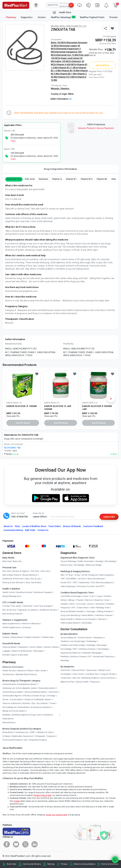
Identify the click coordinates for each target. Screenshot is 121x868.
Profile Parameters (86, 561)
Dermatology (66, 649)
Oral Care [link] (35, 571)
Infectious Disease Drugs (34, 696)
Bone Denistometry (96, 579)
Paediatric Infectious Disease (74, 657)
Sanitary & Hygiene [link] (21, 571)
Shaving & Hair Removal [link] (13, 583)
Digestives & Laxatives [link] (28, 610)
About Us (8, 526)
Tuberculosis (83, 608)
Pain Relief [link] (16, 606)
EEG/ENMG (72, 579)
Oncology (51, 696)
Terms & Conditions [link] (110, 864)
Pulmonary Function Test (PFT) (91, 586)
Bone (72, 604)
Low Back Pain (92, 674)
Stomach (102, 619)
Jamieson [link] (27, 627)
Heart (86, 596)
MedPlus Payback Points (92, 17)
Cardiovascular (22, 732)
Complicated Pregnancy (103, 657)
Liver (92, 596)
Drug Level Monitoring (70, 615)
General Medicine (69, 638)
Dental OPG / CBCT (69, 583)
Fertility (107, 596)
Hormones (54, 692)
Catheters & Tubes (45, 732)
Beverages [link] (39, 651)
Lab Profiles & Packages (71, 596)
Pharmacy (11, 17)
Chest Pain (65, 670)
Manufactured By (13, 344)
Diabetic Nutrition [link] (32, 637)
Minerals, (56, 89)
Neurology (102, 645)
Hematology (79, 565)
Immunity (81, 604)
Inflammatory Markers (70, 623)
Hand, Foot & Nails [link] (33, 583)
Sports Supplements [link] (11, 624)
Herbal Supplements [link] (11, 627)
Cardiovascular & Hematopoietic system (20, 688)
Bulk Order (30, 530)
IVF (90, 657)
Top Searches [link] (8, 674)
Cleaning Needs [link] (10, 647)
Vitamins (89, 600)
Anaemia (99, 600)
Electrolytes (87, 623)
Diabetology (92, 641)
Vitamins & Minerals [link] (31, 624)
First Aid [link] (6, 606)
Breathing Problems (91, 678)
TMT (63, 579)
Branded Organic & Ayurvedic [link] (15, 655)
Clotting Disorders (105, 611)
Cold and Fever (78, 670)
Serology (100, 561)
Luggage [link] (6, 651)
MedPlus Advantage (63, 17)
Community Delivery (13, 530)
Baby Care (17, 561)
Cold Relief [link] (28, 606)
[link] (16, 5)
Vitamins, (65, 89)
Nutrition (26, 703)
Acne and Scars (108, 678)
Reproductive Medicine (71, 653)
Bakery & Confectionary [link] (22, 651)
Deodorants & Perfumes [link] (13, 579)
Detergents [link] (23, 647)
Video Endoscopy (68, 586)
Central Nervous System (13, 692)
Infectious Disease (104, 615)
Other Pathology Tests (100, 608)
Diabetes (64, 604)
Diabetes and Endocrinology (73, 645)
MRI (62, 575)
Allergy (71, 600)
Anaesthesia (8, 732)
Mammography (106, 575)
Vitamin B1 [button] (71, 179)
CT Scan (69, 575)
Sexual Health (82, 682)
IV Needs (6, 736)
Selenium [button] (43, 179)
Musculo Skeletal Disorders (73, 611)
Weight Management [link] (12, 596)
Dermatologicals (10, 707)
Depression (92, 670)
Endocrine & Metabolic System (38, 700)
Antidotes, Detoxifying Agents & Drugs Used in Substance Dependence (28, 717)
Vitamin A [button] (57, 179)
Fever (107, 600)
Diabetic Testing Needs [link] (13, 637)
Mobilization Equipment (23, 736)
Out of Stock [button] (23, 423)
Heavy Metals (88, 615)
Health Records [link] (9, 671)
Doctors (42, 17)
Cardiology (91, 645)
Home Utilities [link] (36, 647)
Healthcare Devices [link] (48, 610)
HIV (73, 608)
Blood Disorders (67, 619)
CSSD (32, 732)
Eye (34, 703)
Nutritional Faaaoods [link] (43, 592)
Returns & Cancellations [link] (85, 864)
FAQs (17, 526)
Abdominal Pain (68, 682)
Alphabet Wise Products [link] (26, 674)
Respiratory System (47, 688)
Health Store (62, 13)
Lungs (99, 596)
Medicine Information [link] (13, 667)
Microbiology (110, 561)
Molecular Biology (94, 565)
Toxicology (91, 611)
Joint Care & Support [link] (43, 606)
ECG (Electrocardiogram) (102, 583)
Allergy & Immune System (14, 711)
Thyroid (80, 600)
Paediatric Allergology (92, 653)
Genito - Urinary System (13, 700)
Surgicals (51, 736)
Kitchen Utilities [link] (51, 647)
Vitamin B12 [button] (87, 179)
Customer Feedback (93, 526)
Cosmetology (103, 649)
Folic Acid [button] (30, 179)
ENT (75, 649)
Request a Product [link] (26, 671)
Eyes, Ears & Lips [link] (33, 579)
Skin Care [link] (7, 571)
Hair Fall (76, 678)
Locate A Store (34, 526)
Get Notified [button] (103, 65)
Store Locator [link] (41, 671)
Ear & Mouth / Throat (46, 703)
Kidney (64, 600)
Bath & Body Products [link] (12, 575)
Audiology (65, 660)
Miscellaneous (9, 723)
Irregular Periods (108, 674)
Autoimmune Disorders (86, 619)
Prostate (110, 604)
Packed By (68, 344)
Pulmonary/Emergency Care (15, 740)
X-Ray (77, 575)
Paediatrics (99, 638)
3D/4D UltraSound (90, 575)
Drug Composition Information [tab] (60, 169)
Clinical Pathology (68, 561)
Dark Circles (79, 674)
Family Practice (85, 638)
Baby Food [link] (7, 561)
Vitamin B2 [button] (102, 179)
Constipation (66, 674)
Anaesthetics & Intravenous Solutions (35, 707)
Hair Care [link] (45, 571)
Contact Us (43, 530)
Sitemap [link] (51, 864)
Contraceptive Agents (12, 696)
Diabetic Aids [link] (48, 637)
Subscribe (109, 517)
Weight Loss (104, 670)
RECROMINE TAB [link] (12, 448)
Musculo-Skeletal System (36, 692)
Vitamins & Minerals (12, 703)
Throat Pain (66, 678)
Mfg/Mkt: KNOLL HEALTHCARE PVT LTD (69, 26)
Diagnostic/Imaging (38, 740)
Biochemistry (66, 565)
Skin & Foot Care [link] (9, 610)
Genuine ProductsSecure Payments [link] (96, 128)
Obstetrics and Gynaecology (73, 641)
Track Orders (55, 526)
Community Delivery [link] (32, 864)
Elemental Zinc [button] (14, 179)
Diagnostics (27, 17)
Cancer (90, 604)
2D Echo (82, 579)
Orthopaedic (40, 736)
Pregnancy (65, 608)
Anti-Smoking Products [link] (12, 614)
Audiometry (84, 583)
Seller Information (61, 99)
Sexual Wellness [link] (30, 575)
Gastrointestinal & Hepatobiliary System (20, 684)
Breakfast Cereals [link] (24, 592)
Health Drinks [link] (9, 592)
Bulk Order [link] (12, 864)
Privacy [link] (64, 864)
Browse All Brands (72, 526)
